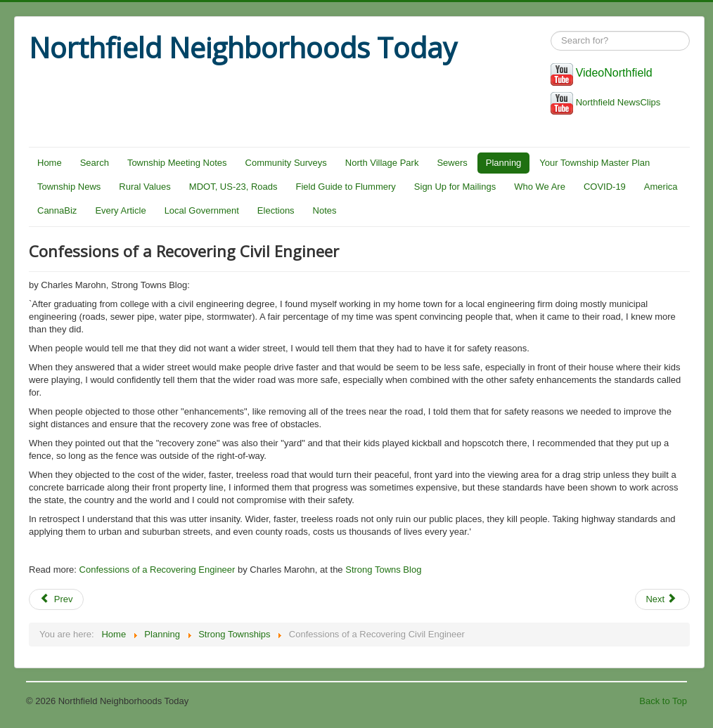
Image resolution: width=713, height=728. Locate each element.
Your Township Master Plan (595, 163)
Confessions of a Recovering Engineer (158, 570)
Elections (276, 210)
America (661, 187)
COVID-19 (605, 187)
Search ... (551, 31)
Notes (325, 210)
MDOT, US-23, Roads (233, 187)
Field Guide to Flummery (346, 187)
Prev (56, 599)
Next (661, 599)
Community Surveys (286, 163)
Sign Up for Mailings (455, 187)
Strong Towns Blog (383, 570)
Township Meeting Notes (177, 163)
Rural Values (144, 187)
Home (50, 163)
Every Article (120, 210)
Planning (504, 163)
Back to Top (663, 701)
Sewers (452, 163)
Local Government (202, 210)
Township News (69, 187)
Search (95, 163)
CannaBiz (57, 210)
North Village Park (382, 163)
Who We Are (540, 187)
